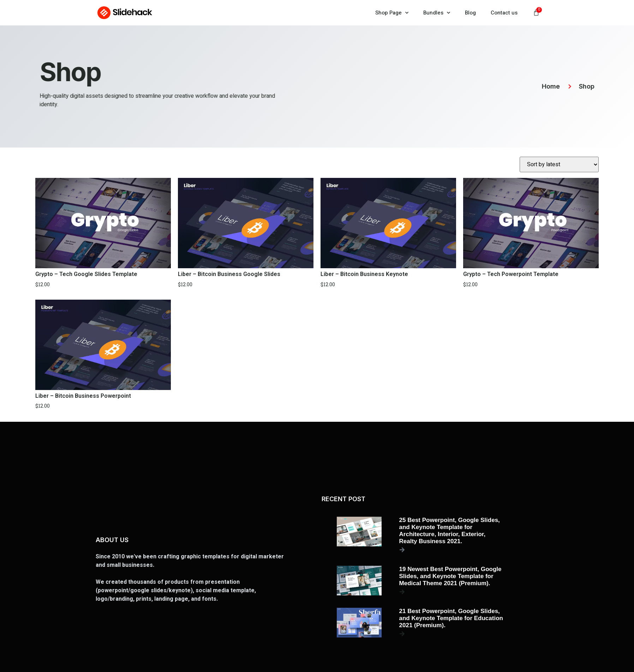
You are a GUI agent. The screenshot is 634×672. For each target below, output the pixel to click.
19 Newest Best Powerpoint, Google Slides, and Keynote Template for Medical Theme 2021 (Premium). (450, 576)
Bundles (437, 13)
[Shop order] (559, 164)
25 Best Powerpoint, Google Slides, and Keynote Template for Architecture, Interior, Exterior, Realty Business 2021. (450, 531)
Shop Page (392, 13)
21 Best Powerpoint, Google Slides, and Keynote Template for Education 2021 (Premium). (451, 618)
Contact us (504, 13)
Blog (470, 13)
